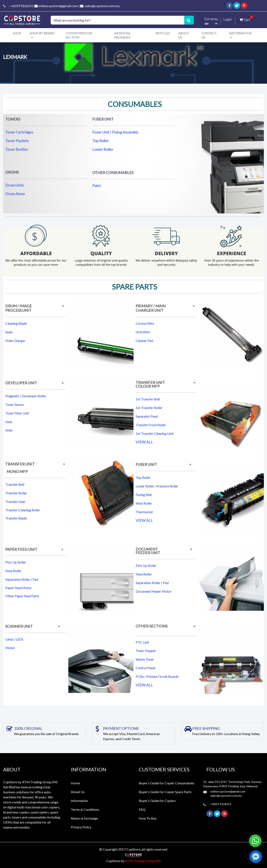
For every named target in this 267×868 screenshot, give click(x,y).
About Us (184, 35)
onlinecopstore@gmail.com (58, 6)
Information (79, 801)
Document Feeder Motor (154, 591)
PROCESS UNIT (18, 310)
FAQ (142, 809)
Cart (245, 19)
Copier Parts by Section (79, 35)
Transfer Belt (15, 484)
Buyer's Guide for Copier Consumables (167, 783)
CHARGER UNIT (150, 310)
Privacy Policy (81, 827)
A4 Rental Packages (122, 35)
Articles (163, 33)
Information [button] (240, 35)
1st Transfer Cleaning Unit (155, 433)
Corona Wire (145, 323)
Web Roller (144, 503)
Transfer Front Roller (151, 425)
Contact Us (209, 35)
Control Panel (145, 668)
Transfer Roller (16, 493)
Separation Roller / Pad (22, 579)
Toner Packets (17, 141)
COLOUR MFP (148, 386)
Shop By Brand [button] (42, 35)
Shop (17, 33)
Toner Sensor (15, 405)
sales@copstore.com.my (102, 6)
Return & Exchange (84, 818)
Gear (9, 422)
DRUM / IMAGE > (35, 306)
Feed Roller (13, 571)
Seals (9, 332)
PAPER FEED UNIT (21, 549)
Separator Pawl (147, 416)
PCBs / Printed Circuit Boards (157, 676)
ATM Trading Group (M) (143, 861)
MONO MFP (16, 472)
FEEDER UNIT (148, 553)
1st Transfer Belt (148, 399)
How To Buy (148, 818)
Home (75, 783)
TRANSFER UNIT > (165, 382)
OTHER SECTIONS (152, 626)
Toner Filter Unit (17, 413)
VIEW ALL (144, 442)
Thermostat (144, 512)
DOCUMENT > (165, 549)
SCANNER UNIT (19, 626)
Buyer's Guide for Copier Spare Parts (165, 792)
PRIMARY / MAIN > (166, 306)
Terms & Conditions (85, 809)
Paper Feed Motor (18, 588)
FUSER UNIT (146, 464)
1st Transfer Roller (149, 408)
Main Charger (16, 341)
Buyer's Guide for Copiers (157, 801)
